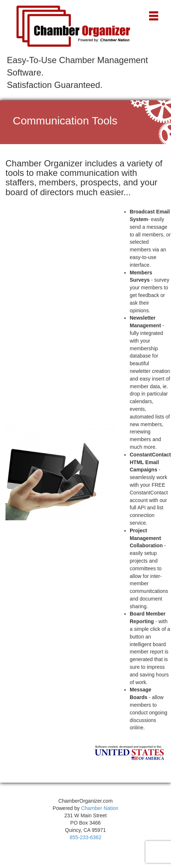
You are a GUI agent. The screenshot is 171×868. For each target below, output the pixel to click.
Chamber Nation (100, 808)
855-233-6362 (85, 837)
